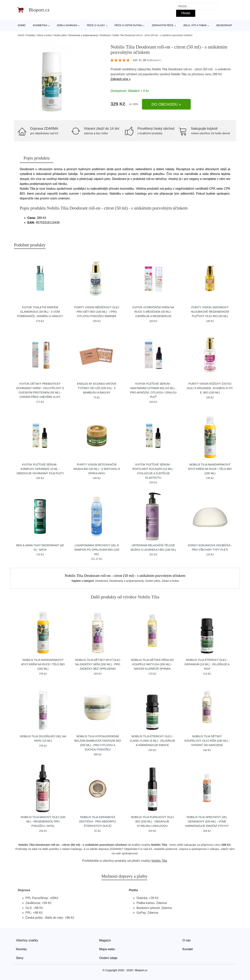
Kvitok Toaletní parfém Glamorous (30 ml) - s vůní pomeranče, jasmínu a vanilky (40, 312)
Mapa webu (107, 949)
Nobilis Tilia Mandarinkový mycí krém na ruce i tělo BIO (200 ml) (210, 469)
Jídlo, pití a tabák (195, 25)
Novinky (21, 949)
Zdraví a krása (44, 35)
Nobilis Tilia (179, 74)
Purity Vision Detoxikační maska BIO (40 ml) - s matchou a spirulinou (97, 469)
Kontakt (188, 949)
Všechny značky (27, 940)
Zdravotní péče (163, 25)
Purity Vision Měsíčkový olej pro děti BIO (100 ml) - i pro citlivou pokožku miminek (97, 312)
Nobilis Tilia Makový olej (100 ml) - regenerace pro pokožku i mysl (43, 821)
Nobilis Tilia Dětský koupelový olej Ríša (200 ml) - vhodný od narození (207, 741)
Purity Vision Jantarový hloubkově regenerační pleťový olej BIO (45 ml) (210, 312)
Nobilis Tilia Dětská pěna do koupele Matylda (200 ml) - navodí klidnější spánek (152, 664)
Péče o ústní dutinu (128, 25)
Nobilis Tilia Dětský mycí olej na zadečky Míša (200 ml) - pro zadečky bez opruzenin (98, 664)
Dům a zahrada (67, 25)
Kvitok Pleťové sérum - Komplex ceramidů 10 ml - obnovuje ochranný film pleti (40, 469)
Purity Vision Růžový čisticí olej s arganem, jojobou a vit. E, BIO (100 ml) (210, 388)
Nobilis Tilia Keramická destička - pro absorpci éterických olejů (98, 821)
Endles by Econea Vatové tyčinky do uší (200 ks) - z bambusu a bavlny (97, 388)
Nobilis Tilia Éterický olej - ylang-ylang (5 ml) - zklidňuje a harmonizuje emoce (152, 741)
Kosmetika (40, 25)
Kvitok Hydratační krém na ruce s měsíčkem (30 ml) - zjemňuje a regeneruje (153, 312)
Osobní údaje (108, 958)
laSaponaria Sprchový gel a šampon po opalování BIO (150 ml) (97, 550)
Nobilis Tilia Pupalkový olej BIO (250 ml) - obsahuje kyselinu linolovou (152, 821)
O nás (187, 940)
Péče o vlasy (96, 25)
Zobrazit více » (121, 79)
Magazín (105, 940)
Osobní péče (60, 35)
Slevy (20, 958)
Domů (22, 25)
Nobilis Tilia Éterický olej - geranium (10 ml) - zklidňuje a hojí (207, 664)
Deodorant (224, 25)
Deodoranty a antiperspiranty (83, 35)
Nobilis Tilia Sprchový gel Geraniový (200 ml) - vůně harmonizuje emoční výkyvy (207, 821)
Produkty (30, 35)
